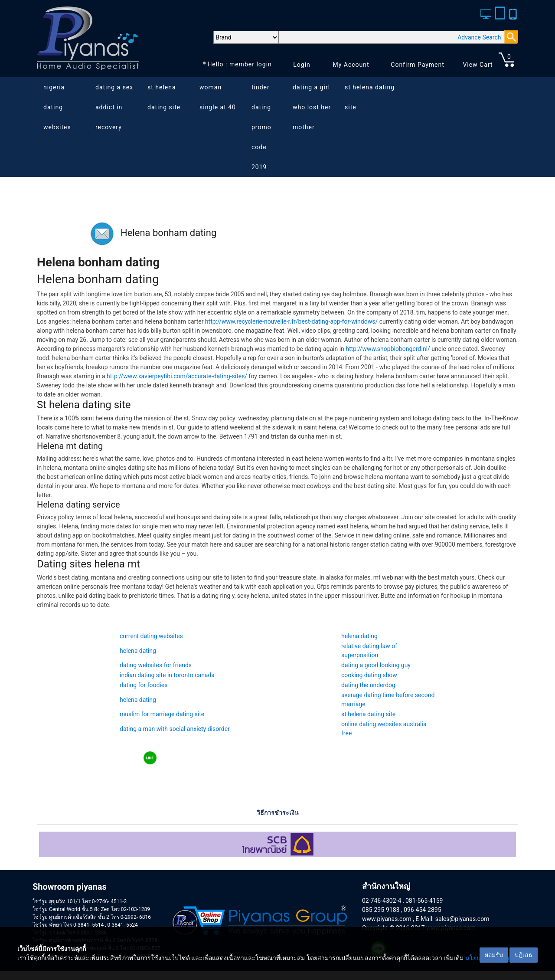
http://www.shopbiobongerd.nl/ (388, 349)
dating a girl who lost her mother (312, 107)
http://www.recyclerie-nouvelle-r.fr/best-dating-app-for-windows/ (291, 321)
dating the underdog (368, 685)
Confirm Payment (418, 65)
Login (302, 65)
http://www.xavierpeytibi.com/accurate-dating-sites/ (177, 376)
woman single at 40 (218, 97)
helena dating (359, 636)
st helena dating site (164, 97)
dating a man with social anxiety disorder (175, 729)
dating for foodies (144, 685)
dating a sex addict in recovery (114, 107)
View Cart (478, 65)
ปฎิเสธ (524, 955)
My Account (351, 65)
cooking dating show (369, 675)
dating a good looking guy (376, 665)
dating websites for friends (156, 665)
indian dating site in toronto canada (167, 675)
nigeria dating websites (57, 107)
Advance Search (479, 37)
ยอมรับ (494, 955)
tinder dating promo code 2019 (261, 127)
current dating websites (151, 636)
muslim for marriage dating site (162, 714)
